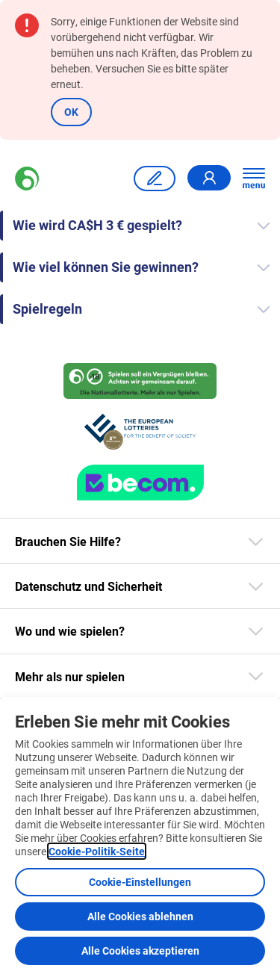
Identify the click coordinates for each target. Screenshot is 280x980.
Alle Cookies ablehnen (140, 916)
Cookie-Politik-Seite (97, 851)
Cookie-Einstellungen (140, 882)
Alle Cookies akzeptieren (140, 950)
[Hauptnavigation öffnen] (254, 179)
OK (71, 112)
